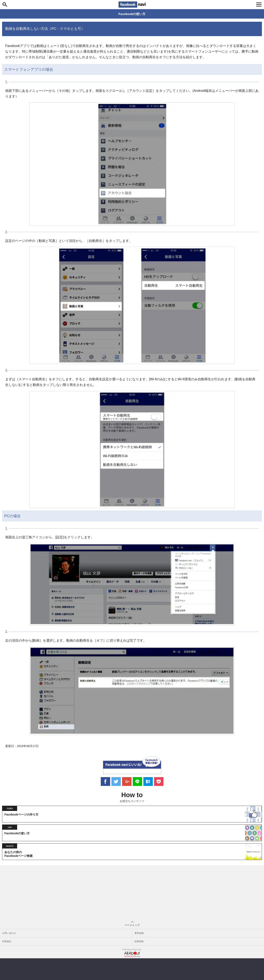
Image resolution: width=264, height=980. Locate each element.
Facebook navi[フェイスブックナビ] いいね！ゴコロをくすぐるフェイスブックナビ (132, 5)
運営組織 (139, 933)
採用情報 (139, 941)
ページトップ (132, 924)
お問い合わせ (9, 933)
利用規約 (7, 941)
